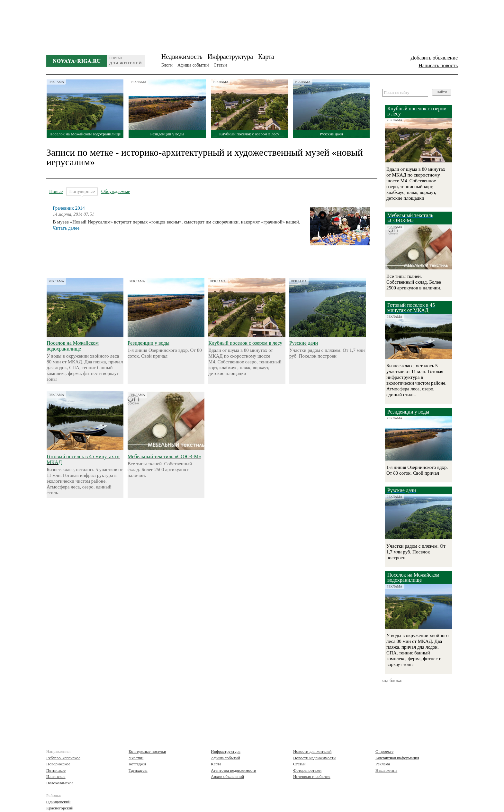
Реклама (383, 764)
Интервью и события (312, 776)
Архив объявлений (227, 776)
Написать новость (438, 65)
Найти (442, 92)
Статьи (220, 65)
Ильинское (56, 776)
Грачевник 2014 (69, 208)
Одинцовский (58, 802)
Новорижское (58, 764)
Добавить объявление (434, 58)
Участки (136, 758)
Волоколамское (60, 783)
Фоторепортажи (307, 770)
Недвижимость (182, 57)
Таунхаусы (138, 770)
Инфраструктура (230, 57)
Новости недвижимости (314, 758)
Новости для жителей (312, 751)
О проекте (384, 751)
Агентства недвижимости (234, 770)
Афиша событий (193, 65)
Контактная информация (397, 758)
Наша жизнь (386, 770)
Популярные (82, 192)
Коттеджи (137, 764)
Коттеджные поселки (147, 751)
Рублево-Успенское (63, 758)
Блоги (167, 65)
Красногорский (60, 808)
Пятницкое (56, 770)
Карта (266, 57)
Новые (56, 191)
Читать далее (66, 228)
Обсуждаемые (116, 191)
